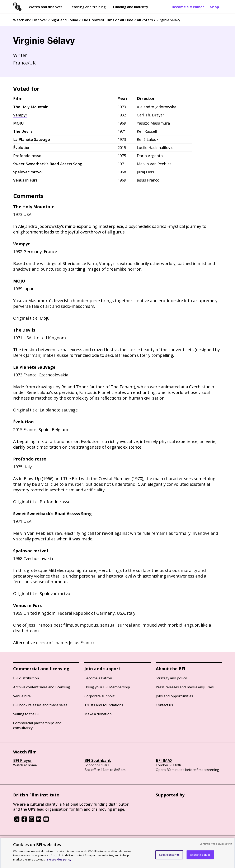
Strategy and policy (171, 678)
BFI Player (22, 760)
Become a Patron (98, 678)
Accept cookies (200, 857)
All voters (145, 20)
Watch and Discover (30, 20)
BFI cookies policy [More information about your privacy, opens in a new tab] (59, 862)
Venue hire (22, 696)
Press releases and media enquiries (185, 687)
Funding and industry (130, 7)
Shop (215, 7)
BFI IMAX (164, 760)
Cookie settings (169, 857)
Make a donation (98, 714)
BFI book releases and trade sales (40, 705)
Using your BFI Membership (107, 687)
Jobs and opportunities (174, 696)
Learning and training (88, 7)
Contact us (164, 705)
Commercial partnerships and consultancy (37, 725)
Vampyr (20, 115)
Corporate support (99, 696)
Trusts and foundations (104, 705)
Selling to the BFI (27, 714)
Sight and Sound (64, 20)
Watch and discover (46, 7)
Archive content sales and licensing (42, 687)
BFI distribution (26, 678)
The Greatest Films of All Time (107, 20)
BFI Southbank (98, 760)
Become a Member (188, 7)
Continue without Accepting (216, 846)
